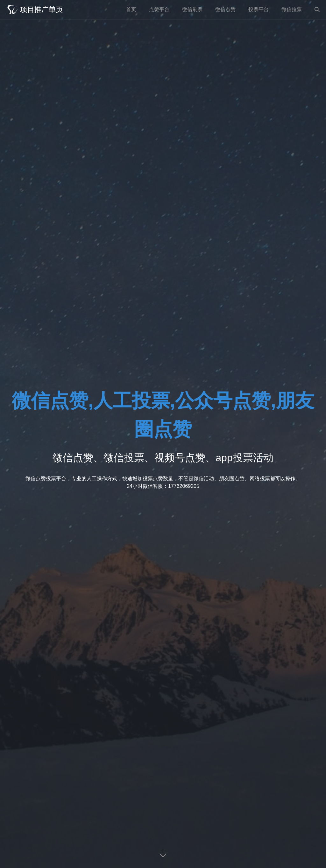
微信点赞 (225, 9)
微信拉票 (292, 9)
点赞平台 (159, 9)
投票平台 (259, 9)
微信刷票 (192, 9)
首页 (131, 9)
